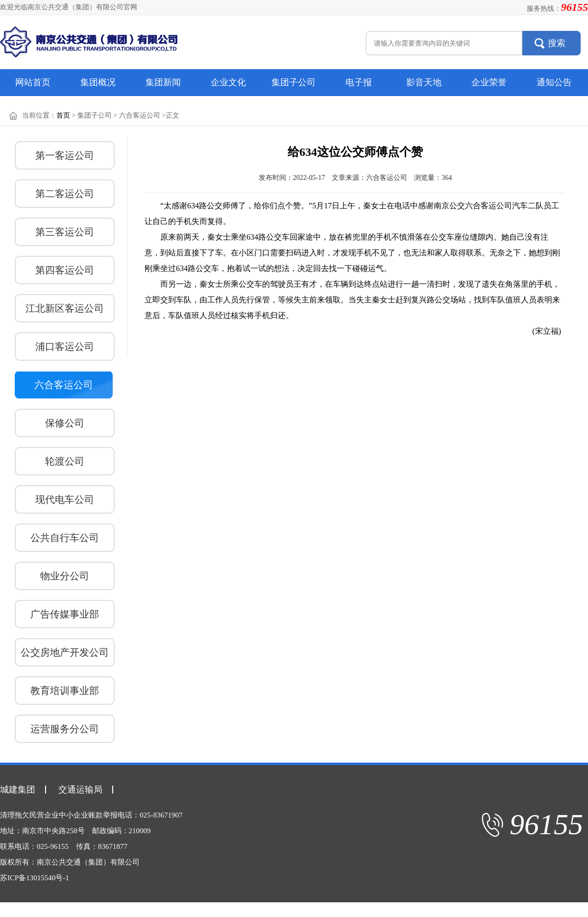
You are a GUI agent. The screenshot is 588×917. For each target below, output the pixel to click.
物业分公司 (65, 576)
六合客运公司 (64, 385)
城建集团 (18, 790)
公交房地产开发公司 (65, 652)
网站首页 (33, 82)
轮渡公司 (65, 461)
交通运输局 (80, 790)
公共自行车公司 (65, 538)
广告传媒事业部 (65, 614)
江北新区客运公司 (65, 308)
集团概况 (98, 82)
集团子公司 (294, 82)
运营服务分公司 (65, 729)
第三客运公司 (65, 232)
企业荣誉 (489, 82)
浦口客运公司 (65, 347)
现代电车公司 (65, 499)
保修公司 (65, 423)
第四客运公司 (65, 270)
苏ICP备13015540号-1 (35, 878)
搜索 (557, 43)
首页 (63, 115)
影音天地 (424, 82)
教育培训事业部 (65, 691)
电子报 (359, 82)
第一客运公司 (65, 155)
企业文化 (228, 82)
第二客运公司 (65, 194)
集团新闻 (163, 82)
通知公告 (554, 82)
